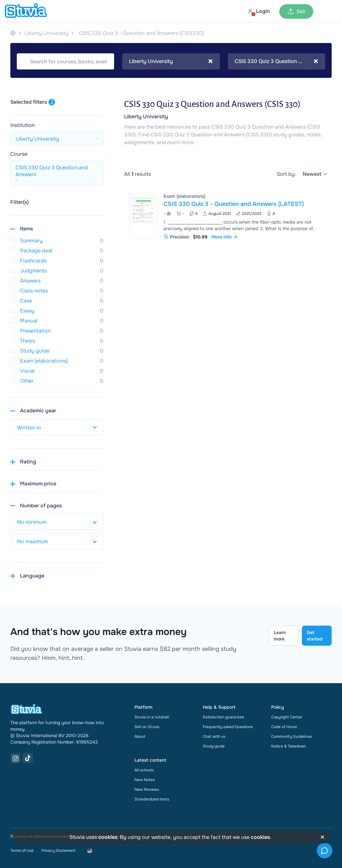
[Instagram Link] (16, 758)
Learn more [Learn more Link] (280, 636)
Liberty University (146, 116)
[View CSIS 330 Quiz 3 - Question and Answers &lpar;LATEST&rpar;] (228, 216)
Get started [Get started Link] (315, 636)
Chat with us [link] (214, 736)
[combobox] (171, 61)
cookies (108, 837)
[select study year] (57, 427)
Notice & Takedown (289, 746)
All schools (144, 770)
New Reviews (147, 789)
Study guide (214, 746)
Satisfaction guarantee (223, 717)
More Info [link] (225, 237)
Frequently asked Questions (228, 727)
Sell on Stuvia (147, 727)
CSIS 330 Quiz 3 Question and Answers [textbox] (277, 61)
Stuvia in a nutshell (152, 717)
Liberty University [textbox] (171, 61)
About (140, 736)
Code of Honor (284, 727)
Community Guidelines (292, 736)
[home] (26, 11)
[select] (315, 174)
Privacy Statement (58, 851)
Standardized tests (152, 799)
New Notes (145, 780)
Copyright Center (287, 717)
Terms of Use (22, 851)
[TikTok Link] (28, 758)
